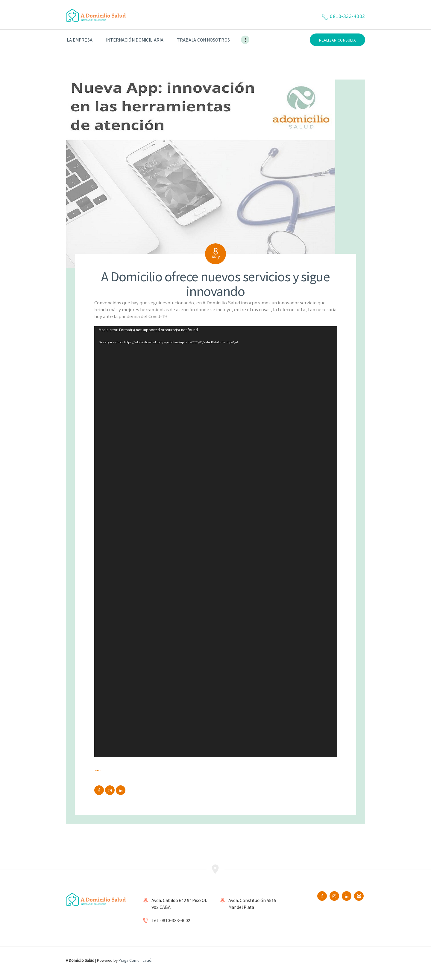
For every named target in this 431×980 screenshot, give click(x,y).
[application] (216, 542)
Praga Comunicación (136, 960)
